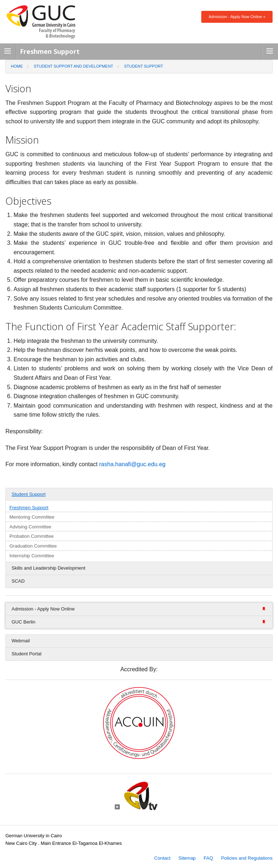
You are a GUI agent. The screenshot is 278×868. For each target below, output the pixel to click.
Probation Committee (31, 536)
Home (17, 66)
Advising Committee (30, 527)
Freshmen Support (29, 508)
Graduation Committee (33, 546)
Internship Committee (32, 556)
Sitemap (187, 858)
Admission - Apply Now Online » (237, 17)
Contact (162, 858)
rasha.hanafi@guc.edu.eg (132, 464)
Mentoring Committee (32, 517)
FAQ (208, 858)
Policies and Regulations (247, 858)
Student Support (144, 66)
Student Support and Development (73, 66)
